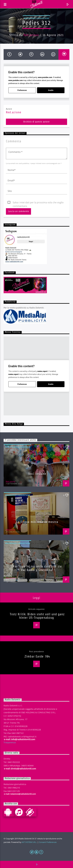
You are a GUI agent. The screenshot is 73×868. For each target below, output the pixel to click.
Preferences (22, 90)
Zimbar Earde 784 (37, 656)
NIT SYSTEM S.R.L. (29, 842)
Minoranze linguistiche (36, 18)
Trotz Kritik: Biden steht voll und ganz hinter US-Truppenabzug (37, 616)
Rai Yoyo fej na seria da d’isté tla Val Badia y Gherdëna (37, 568)
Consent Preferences (48, 842)
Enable (51, 90)
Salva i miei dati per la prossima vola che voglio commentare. (38, 203)
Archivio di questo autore (36, 122)
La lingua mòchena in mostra (37, 522)
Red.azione (31, 35)
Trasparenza (10, 742)
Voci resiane (37, 474)
